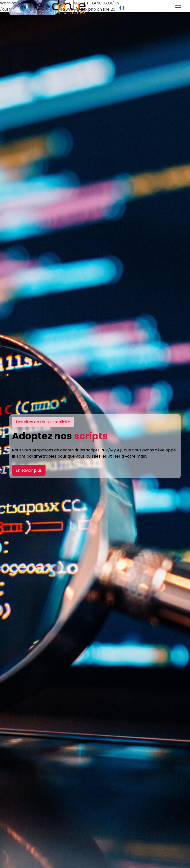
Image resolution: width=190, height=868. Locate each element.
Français (131, 8)
